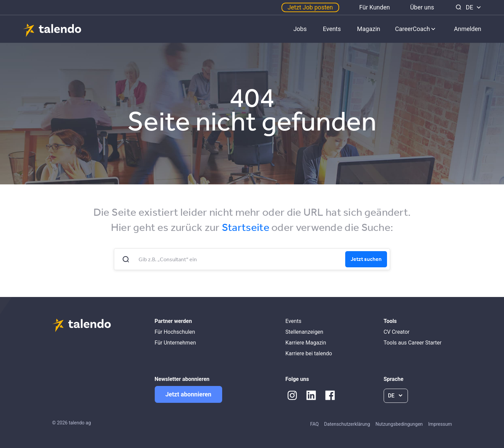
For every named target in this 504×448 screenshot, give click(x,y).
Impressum (440, 424)
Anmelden (467, 29)
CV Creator (397, 332)
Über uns (422, 7)
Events (332, 29)
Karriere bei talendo (309, 353)
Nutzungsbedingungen (399, 424)
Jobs (300, 29)
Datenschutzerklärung (347, 424)
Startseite (246, 227)
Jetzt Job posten (310, 7)
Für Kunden (375, 7)
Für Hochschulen (175, 332)
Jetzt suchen (366, 259)
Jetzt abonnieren (188, 394)
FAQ (314, 424)
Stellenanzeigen (304, 332)
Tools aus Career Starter (413, 343)
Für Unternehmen (175, 343)
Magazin (369, 29)
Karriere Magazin (306, 343)
